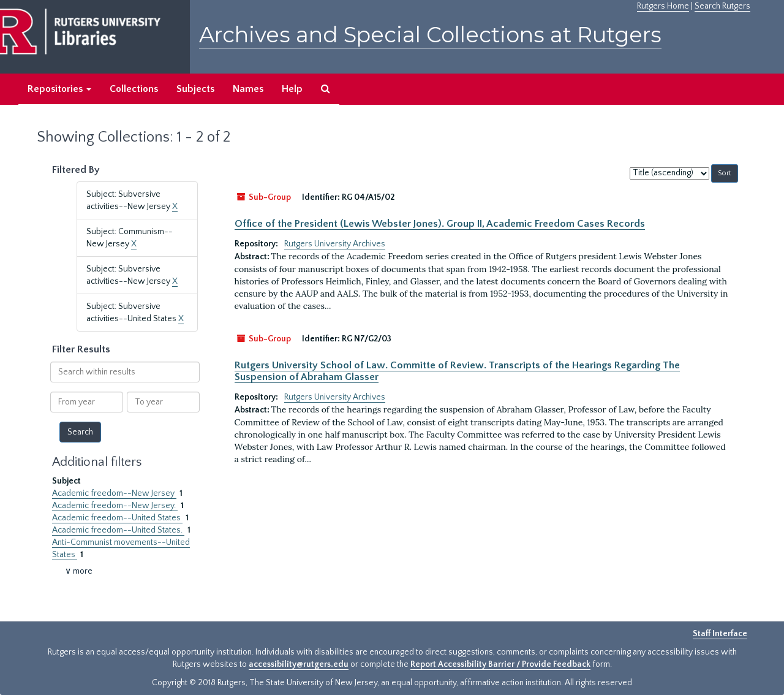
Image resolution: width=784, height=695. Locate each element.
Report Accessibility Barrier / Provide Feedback (500, 664)
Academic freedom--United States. (118, 530)
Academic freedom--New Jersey (114, 493)
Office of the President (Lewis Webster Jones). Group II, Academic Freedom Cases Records (440, 224)
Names (248, 89)
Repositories (59, 89)
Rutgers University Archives (335, 244)
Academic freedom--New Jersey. (115, 506)
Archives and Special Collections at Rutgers (430, 35)
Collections (134, 89)
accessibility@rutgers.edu (299, 664)
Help (292, 89)
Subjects (195, 89)
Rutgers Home (663, 6)
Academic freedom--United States (117, 518)
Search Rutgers (722, 6)
